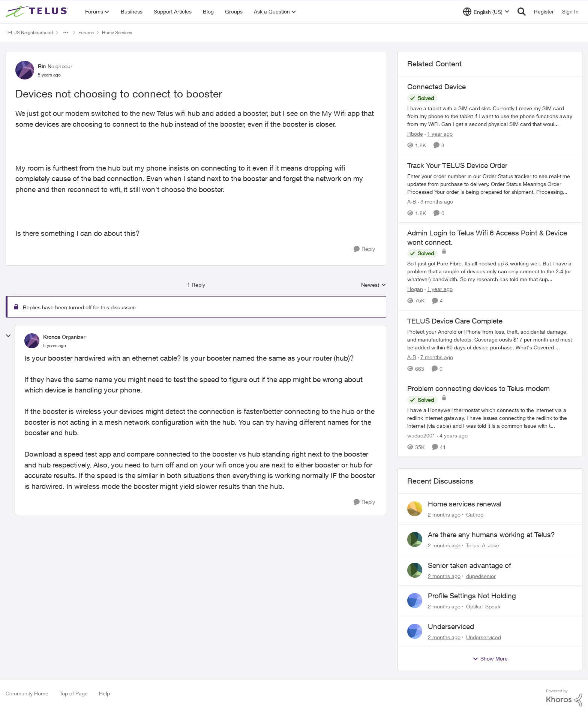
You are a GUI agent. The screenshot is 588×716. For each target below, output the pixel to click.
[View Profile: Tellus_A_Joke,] (415, 539)
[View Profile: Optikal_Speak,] (415, 601)
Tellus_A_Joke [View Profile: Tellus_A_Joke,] (483, 545)
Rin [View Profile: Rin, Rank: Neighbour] (42, 66)
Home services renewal (465, 504)
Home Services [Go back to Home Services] (117, 32)
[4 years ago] (452, 435)
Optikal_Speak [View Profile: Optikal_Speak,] (483, 606)
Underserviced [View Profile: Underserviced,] (484, 637)
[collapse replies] (8, 336)
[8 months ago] (435, 201)
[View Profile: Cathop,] (415, 509)
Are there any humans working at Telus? (491, 535)
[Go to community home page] (38, 12)
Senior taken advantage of (469, 565)
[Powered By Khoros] (564, 698)
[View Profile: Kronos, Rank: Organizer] (32, 341)
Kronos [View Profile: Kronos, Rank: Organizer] (52, 337)
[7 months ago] (435, 357)
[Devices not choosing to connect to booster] (55, 346)
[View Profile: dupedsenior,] (415, 570)
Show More (490, 659)
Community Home (27, 693)
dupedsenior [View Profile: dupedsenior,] (481, 576)
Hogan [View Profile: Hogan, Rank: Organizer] (415, 289)
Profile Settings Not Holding (472, 596)
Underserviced (451, 626)
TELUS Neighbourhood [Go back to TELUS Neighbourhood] (29, 32)
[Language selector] (486, 12)
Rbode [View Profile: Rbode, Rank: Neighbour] (415, 134)
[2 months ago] (444, 515)
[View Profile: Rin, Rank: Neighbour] (25, 70)
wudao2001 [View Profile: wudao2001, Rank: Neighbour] (421, 435)
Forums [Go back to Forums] (86, 32)
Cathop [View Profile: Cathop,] (475, 515)
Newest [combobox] (374, 285)
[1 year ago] (439, 134)
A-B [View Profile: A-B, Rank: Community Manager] (412, 201)
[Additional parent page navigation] (66, 33)
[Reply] (364, 249)
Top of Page (74, 693)
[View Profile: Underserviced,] (415, 631)
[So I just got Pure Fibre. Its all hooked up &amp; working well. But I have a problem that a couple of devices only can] (490, 272)
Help (104, 693)
